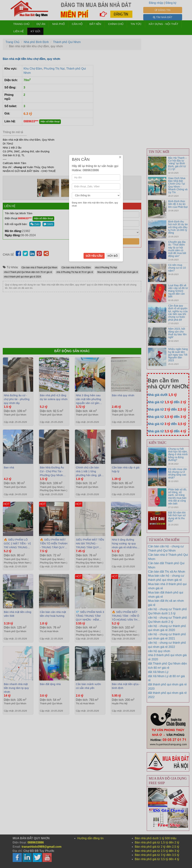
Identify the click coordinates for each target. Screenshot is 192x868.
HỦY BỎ (112, 461)
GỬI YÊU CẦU (94, 461)
